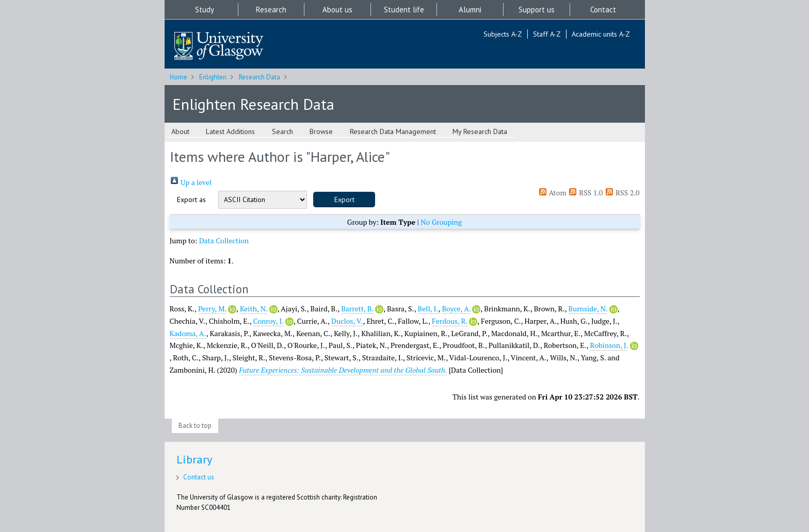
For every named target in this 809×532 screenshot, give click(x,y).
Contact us (199, 477)
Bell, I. (428, 309)
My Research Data (480, 131)
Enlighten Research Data (253, 104)
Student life (404, 10)
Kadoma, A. (188, 333)
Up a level (191, 182)
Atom (552, 193)
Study (205, 10)
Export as (191, 199)
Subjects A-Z (503, 34)
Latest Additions (230, 131)
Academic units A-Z (601, 34)
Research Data (260, 77)
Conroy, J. (269, 321)
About (180, 131)
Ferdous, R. (450, 321)
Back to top (195, 426)
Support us (537, 10)
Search (282, 131)
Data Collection (224, 240)
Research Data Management (393, 131)
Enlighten (213, 77)
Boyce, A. (456, 309)
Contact (603, 10)
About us (337, 10)
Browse (321, 131)
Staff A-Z (547, 34)
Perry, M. (212, 309)
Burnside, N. (588, 309)
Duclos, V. (347, 321)
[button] (344, 199)
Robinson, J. (609, 345)
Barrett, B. (357, 309)
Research (271, 10)
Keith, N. (254, 309)
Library (194, 459)
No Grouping (441, 222)
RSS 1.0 (586, 193)
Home (179, 77)
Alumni (470, 10)
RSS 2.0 (622, 193)
